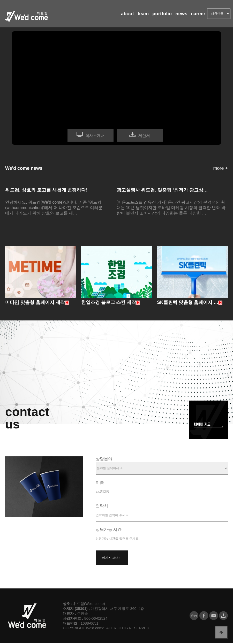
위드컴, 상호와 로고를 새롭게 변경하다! (46, 190)
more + (220, 168)
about (121, 15)
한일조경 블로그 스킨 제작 (109, 303)
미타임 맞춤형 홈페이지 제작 (35, 303)
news (179, 15)
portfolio (158, 15)
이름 (100, 483)
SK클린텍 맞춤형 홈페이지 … (188, 303)
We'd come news (24, 168)
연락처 (102, 507)
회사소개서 (95, 136)
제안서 (144, 136)
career (197, 15)
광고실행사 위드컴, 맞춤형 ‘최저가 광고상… (162, 190)
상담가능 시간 (109, 530)
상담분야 (104, 460)
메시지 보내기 (112, 559)
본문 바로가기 (0, 0)
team (138, 15)
